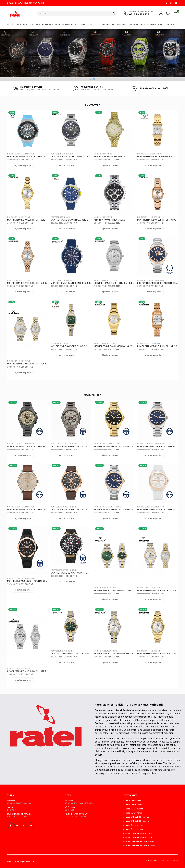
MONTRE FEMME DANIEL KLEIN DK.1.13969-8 (27, 283)
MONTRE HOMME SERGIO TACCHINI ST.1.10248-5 (114, 446)
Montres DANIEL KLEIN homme (62, 154)
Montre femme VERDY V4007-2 (110, 157)
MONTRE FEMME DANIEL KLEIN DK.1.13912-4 (27, 220)
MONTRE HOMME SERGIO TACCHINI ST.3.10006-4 (27, 157)
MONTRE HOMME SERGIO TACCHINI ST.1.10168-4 (71, 510)
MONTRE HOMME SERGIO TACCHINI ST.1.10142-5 (158, 510)
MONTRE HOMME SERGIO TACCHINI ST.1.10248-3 (158, 283)
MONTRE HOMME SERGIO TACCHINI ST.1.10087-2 (71, 446)
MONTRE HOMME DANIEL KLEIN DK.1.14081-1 (114, 283)
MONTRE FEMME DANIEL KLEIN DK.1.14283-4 (114, 591)
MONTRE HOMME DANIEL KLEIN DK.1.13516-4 (71, 157)
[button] (91, 79)
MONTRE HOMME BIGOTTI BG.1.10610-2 (69, 220)
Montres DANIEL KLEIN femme (19, 217)
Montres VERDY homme (103, 217)
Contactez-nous (166, 25)
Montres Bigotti (89, 25)
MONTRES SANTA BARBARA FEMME (150, 154)
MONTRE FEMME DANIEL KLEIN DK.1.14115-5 (157, 346)
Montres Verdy (44, 25)
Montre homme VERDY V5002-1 (110, 220)
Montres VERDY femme (103, 154)
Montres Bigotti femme (60, 343)
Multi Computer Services (167, 860)
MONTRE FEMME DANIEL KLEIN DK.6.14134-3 (114, 654)
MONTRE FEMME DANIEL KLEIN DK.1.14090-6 (158, 220)
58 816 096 (70, 810)
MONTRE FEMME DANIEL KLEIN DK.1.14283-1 (27, 671)
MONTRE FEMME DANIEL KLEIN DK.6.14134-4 (71, 654)
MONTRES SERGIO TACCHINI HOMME (21, 154)
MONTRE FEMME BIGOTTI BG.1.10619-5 (69, 346)
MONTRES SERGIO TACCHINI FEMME (138, 841)
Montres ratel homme (132, 805)
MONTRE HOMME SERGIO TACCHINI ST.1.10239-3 (27, 510)
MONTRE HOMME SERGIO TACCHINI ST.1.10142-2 (27, 581)
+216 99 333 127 (139, 14)
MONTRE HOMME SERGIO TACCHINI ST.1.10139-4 (71, 573)
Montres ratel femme (132, 800)
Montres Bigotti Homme (60, 217)
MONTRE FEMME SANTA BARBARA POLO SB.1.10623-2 (158, 157)
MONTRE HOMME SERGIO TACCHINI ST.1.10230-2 (114, 510)
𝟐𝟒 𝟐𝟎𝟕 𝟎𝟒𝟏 (12, 810)
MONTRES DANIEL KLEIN (66, 25)
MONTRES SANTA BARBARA (113, 25)
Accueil (11, 25)
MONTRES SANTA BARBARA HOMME (138, 837)
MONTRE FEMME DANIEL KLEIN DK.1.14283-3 (27, 364)
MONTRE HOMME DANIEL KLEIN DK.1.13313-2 (71, 283)
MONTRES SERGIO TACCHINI (142, 25)
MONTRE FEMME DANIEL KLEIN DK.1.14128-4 (114, 346)
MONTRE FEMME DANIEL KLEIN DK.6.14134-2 (158, 654)
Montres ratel (24, 25)
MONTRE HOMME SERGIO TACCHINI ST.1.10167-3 (27, 446)
